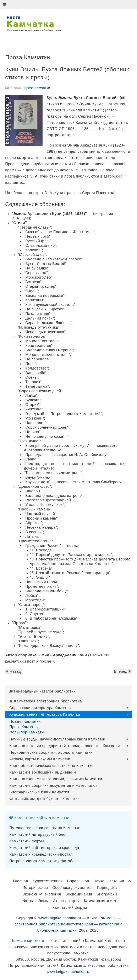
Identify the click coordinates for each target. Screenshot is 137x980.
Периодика (107, 888)
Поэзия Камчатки (25, 721)
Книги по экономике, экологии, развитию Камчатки (56, 779)
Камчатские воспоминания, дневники (43, 772)
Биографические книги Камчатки (39, 792)
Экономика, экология (42, 894)
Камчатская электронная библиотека (46, 701)
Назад (13, 671)
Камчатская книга (100, 901)
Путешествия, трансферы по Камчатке (45, 828)
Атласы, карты (66, 901)
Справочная (78, 881)
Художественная (48, 881)
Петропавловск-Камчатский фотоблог (44, 861)
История (116, 881)
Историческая (35, 888)
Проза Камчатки (37, 88)
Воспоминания (79, 894)
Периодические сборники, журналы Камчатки (51, 752)
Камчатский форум (27, 841)
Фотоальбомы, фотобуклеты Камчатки (44, 799)
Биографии (107, 894)
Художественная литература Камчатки (45, 714)
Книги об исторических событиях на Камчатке (51, 766)
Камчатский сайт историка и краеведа (44, 848)
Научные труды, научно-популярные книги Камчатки (57, 739)
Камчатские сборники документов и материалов (53, 786)
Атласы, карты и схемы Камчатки (40, 759)
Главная (20, 881)
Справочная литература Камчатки (41, 708)
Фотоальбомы (36, 901)
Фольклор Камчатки (27, 732)
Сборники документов (72, 888)
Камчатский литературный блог (38, 835)
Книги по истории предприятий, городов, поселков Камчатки (65, 746)
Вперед (122, 671)
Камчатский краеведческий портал (41, 854)
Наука (99, 881)
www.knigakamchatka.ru (60, 918)
